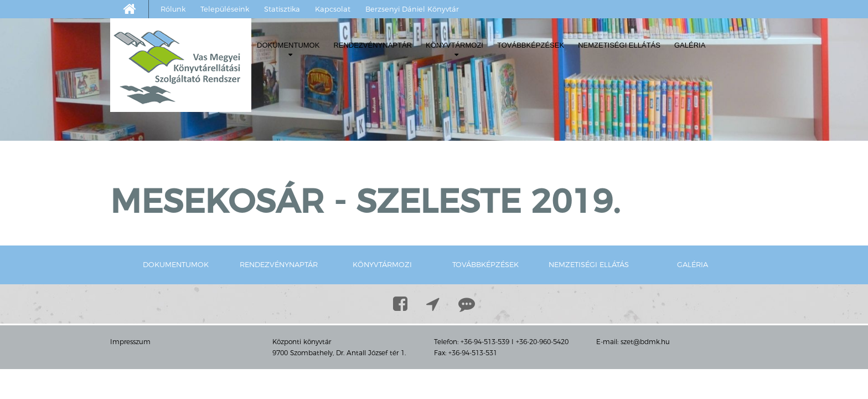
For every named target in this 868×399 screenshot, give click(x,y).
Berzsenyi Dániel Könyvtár (412, 9)
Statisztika (282, 9)
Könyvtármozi (454, 50)
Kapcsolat (333, 9)
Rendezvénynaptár (373, 45)
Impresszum (130, 342)
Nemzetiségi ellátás (619, 45)
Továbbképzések (531, 45)
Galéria (690, 45)
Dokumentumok (288, 50)
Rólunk (173, 9)
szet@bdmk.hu (645, 342)
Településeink (225, 9)
